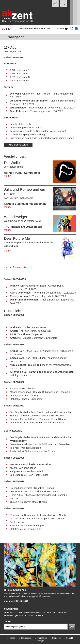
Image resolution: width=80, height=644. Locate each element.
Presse (11, 638)
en (10, 29)
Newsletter (11, 609)
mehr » (8, 176)
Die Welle (12, 163)
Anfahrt (40, 641)
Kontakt (69, 638)
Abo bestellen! (18, 145)
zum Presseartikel (17, 267)
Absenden (72, 627)
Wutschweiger (16, 217)
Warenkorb (59, 29)
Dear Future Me (17, 238)
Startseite (56, 638)
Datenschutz (25, 638)
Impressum (41, 638)
